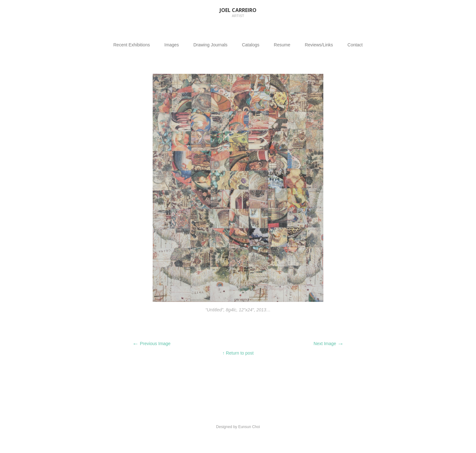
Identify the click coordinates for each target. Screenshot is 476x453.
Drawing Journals (210, 45)
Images (172, 45)
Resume (282, 45)
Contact (355, 45)
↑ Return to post (238, 353)
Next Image (329, 344)
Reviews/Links (319, 45)
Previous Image (152, 344)
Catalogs (251, 45)
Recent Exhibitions (132, 45)
